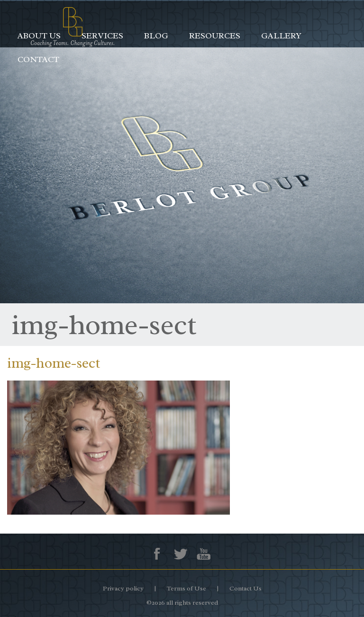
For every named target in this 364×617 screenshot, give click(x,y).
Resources (215, 36)
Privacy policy (123, 588)
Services (102, 36)
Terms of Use (187, 588)
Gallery (281, 36)
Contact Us (246, 588)
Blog (156, 36)
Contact (38, 59)
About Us (39, 36)
